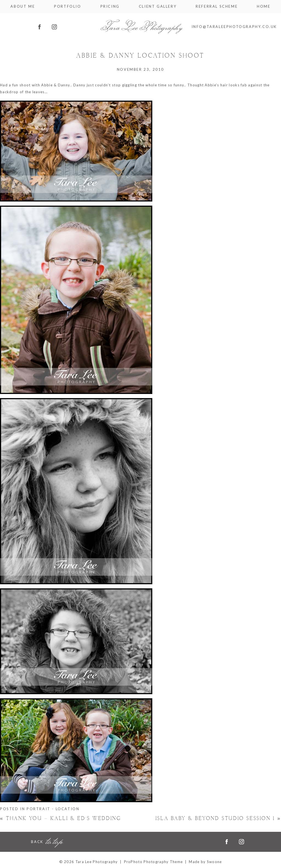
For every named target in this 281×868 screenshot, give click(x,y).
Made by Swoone (205, 862)
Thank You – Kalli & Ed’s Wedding (61, 819)
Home (264, 6)
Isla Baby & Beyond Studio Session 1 (218, 819)
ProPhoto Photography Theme (154, 862)
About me (23, 6)
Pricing (110, 6)
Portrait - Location (53, 809)
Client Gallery (158, 6)
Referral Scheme (217, 6)
